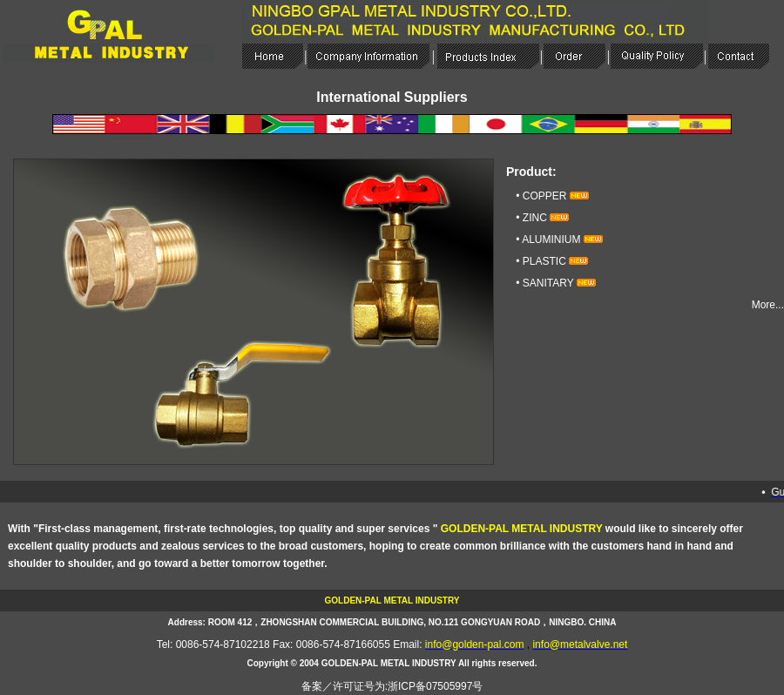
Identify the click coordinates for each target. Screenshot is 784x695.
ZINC (535, 218)
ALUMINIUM (551, 240)
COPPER (545, 196)
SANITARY (548, 283)
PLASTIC (544, 261)
